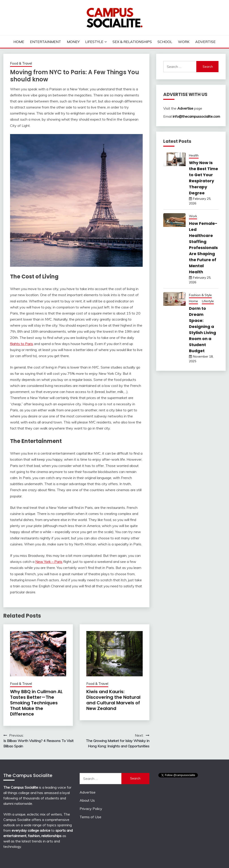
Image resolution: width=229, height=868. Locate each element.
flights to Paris (22, 344)
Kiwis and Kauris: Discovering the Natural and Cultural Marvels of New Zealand (113, 700)
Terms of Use (90, 817)
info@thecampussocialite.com (196, 116)
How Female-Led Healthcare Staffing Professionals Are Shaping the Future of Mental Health (203, 248)
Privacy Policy (91, 809)
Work (184, 42)
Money (73, 42)
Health (194, 155)
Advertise (205, 42)
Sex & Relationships (132, 42)
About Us (87, 800)
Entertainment (46, 42)
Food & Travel (21, 63)
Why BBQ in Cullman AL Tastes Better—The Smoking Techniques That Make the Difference (36, 703)
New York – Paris (49, 562)
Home (19, 42)
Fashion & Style (200, 295)
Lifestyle (94, 42)
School (165, 42)
